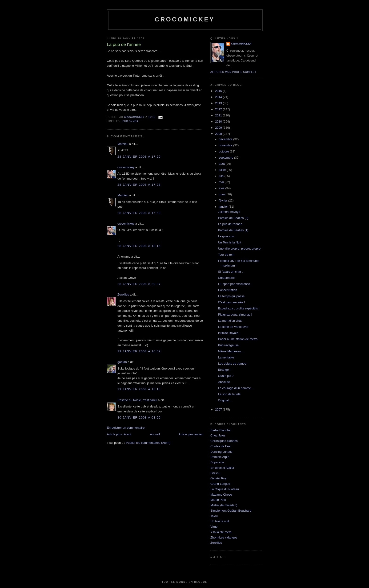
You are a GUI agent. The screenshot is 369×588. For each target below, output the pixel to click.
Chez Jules (218, 435)
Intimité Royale (228, 333)
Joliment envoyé (229, 212)
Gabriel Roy (219, 478)
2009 (219, 128)
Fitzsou (215, 473)
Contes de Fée (220, 446)
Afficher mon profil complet (233, 72)
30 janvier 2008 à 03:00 (139, 417)
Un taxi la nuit (220, 521)
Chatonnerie (226, 278)
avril (222, 188)
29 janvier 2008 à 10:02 (139, 351)
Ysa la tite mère (221, 532)
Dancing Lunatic (221, 452)
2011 (219, 115)
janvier (224, 207)
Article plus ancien (191, 434)
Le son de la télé (229, 394)
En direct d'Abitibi (222, 468)
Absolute (224, 382)
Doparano (217, 462)
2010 (219, 121)
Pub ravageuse (228, 345)
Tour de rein (226, 255)
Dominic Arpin (220, 457)
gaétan (122, 362)
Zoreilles (123, 294)
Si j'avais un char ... (231, 272)
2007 (219, 409)
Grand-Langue (220, 484)
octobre (224, 151)
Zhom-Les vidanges (224, 537)
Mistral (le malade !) (224, 505)
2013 (219, 103)
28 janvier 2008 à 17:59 (139, 213)
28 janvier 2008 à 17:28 (139, 185)
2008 (219, 134)
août (222, 164)
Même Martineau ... (231, 351)
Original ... (225, 400)
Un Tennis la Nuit (229, 242)
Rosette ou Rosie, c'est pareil (137, 400)
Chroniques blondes (224, 441)
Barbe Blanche (220, 430)
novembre (226, 145)
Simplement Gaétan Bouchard (231, 511)
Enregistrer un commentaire (126, 428)
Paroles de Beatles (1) (233, 230)
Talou (214, 516)
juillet (223, 170)
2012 (219, 109)
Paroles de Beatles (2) (233, 218)
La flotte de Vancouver (233, 327)
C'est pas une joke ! (231, 302)
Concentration (227, 290)
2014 (219, 97)
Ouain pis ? (226, 376)
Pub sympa (130, 121)
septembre (227, 158)
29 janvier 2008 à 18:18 (139, 389)
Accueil (155, 434)
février (224, 200)
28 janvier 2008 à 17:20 (139, 157)
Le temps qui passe (231, 296)
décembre (226, 139)
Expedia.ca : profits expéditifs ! (239, 308)
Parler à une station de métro (238, 339)
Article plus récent (119, 434)
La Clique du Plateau (225, 489)
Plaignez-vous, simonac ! (235, 315)
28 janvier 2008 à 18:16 (139, 246)
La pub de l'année (230, 224)
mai (222, 182)
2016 (219, 91)
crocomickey (185, 19)
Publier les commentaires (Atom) (148, 443)
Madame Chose (221, 495)
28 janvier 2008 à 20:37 (139, 284)
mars (223, 194)
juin (222, 176)
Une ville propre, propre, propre (239, 249)
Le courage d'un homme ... (236, 388)
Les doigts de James (232, 364)
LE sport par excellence (234, 284)
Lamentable (226, 357)
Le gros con (226, 236)
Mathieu (123, 144)
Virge (214, 527)
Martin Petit (218, 500)
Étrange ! (224, 370)
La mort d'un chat (230, 321)
